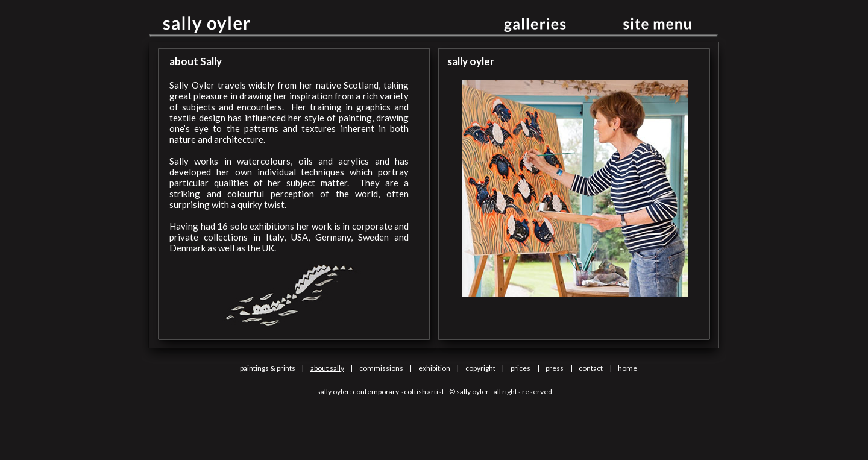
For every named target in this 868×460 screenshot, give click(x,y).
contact (591, 368)
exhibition (434, 368)
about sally (327, 368)
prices (520, 368)
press (555, 368)
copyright (480, 368)
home (627, 368)
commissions (381, 368)
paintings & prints (268, 368)
